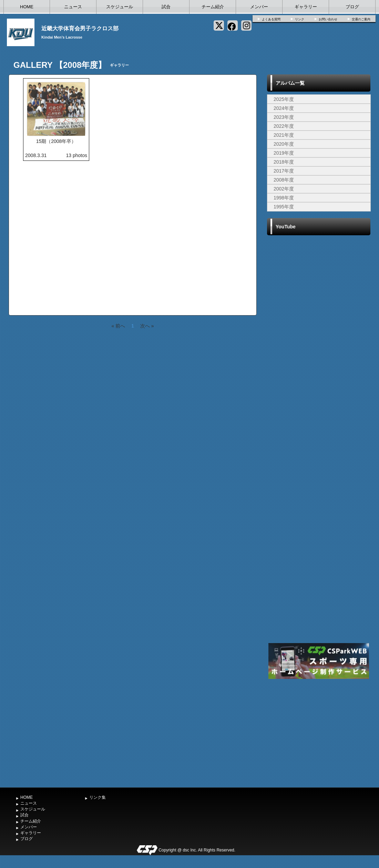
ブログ (352, 7)
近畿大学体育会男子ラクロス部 (80, 28)
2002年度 (284, 189)
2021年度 (284, 135)
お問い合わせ (328, 19)
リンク (300, 19)
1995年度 (284, 207)
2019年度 (284, 153)
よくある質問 (271, 19)
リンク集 (98, 797)
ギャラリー (306, 7)
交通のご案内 (361, 19)
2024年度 (284, 108)
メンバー (259, 7)
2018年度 (284, 162)
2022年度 (284, 126)
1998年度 (284, 198)
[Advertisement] (319, 732)
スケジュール (120, 7)
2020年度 (284, 144)
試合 (166, 7)
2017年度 (284, 171)
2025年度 (284, 99)
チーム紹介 (213, 7)
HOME (27, 7)
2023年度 (284, 117)
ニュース (73, 7)
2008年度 (284, 180)
